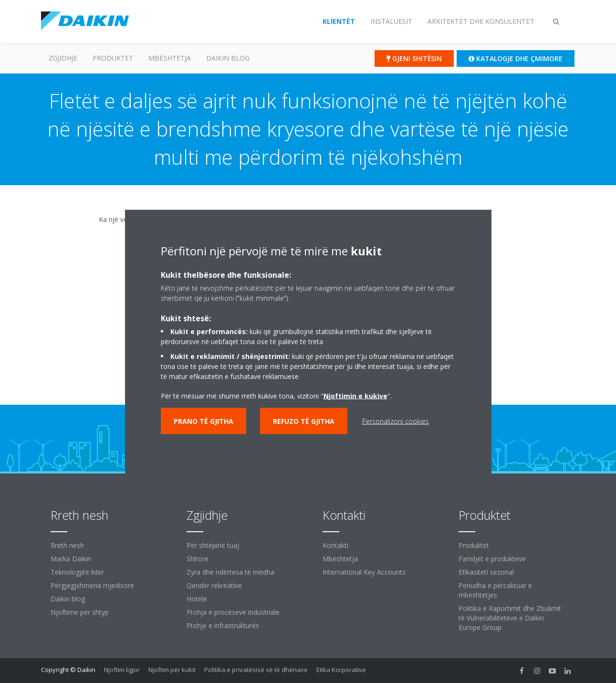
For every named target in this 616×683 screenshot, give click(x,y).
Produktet (113, 58)
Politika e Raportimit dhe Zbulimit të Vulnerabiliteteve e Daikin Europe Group (510, 618)
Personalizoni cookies (396, 421)
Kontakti (335, 545)
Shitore (198, 559)
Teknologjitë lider (77, 572)
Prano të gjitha (204, 421)
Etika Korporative (341, 670)
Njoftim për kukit (172, 670)
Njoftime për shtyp (80, 612)
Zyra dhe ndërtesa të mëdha (230, 572)
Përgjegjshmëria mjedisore (92, 585)
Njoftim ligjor (122, 670)
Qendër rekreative (214, 585)
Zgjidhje (63, 58)
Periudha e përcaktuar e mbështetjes (495, 590)
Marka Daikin (71, 559)
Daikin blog (228, 58)
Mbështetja (170, 58)
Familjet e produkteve (492, 559)
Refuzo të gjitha (304, 421)
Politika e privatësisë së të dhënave (256, 670)
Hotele (197, 599)
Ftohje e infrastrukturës (223, 625)
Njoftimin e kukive (355, 395)
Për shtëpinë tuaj (213, 545)
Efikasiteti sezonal (486, 572)
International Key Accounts (364, 572)
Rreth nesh (67, 545)
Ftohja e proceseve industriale (233, 612)
